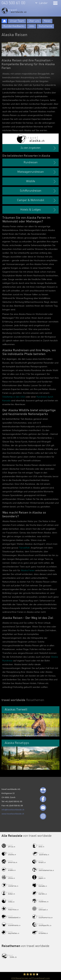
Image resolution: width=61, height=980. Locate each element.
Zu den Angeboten (39, 148)
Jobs (32, 26)
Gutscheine (45, 26)
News (47, 21)
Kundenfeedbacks (14, 26)
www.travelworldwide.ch (13, 814)
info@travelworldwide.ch (13, 810)
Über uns (34, 21)
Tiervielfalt (24, 548)
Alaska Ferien (28, 570)
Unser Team (17, 21)
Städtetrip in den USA (14, 397)
